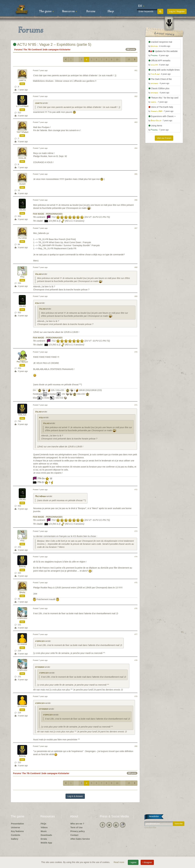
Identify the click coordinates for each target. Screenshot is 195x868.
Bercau (22, 567)
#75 (136, 583)
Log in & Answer (75, 796)
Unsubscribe (150, 827)
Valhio (22, 210)
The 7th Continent (32, 50)
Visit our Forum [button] (164, 138)
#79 (136, 696)
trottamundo (22, 132)
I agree (133, 862)
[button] (141, 6)
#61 (136, 70)
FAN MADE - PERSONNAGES (48, 214)
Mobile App (46, 843)
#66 (136, 200)
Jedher (22, 184)
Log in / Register (177, 11)
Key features (17, 831)
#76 (136, 608)
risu (22, 277)
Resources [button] (70, 11)
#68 (136, 267)
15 (129, 59)
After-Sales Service (80, 839)
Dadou (22, 593)
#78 (136, 660)
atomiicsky (22, 618)
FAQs (43, 824)
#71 (136, 405)
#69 (136, 296)
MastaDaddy (22, 362)
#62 (136, 96)
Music (44, 831)
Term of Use (76, 827)
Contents (16, 835)
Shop (111, 11)
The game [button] (46, 11)
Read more (119, 862)
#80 (136, 746)
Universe (15, 827)
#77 (136, 634)
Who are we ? (77, 824)
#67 (136, 228)
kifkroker (22, 644)
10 (117, 59)
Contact (74, 835)
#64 (136, 148)
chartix (22, 80)
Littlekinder (22, 106)
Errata (44, 839)
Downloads (46, 835)
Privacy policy (78, 831)
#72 (136, 490)
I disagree (147, 862)
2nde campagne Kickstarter (57, 50)
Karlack (22, 415)
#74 (136, 557)
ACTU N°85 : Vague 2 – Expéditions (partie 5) (52, 44)
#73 (136, 531)
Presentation (17, 824)
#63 (136, 122)
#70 (136, 352)
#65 (136, 174)
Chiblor (22, 158)
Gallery (15, 839)
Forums (91, 11)
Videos (44, 827)
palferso (22, 238)
